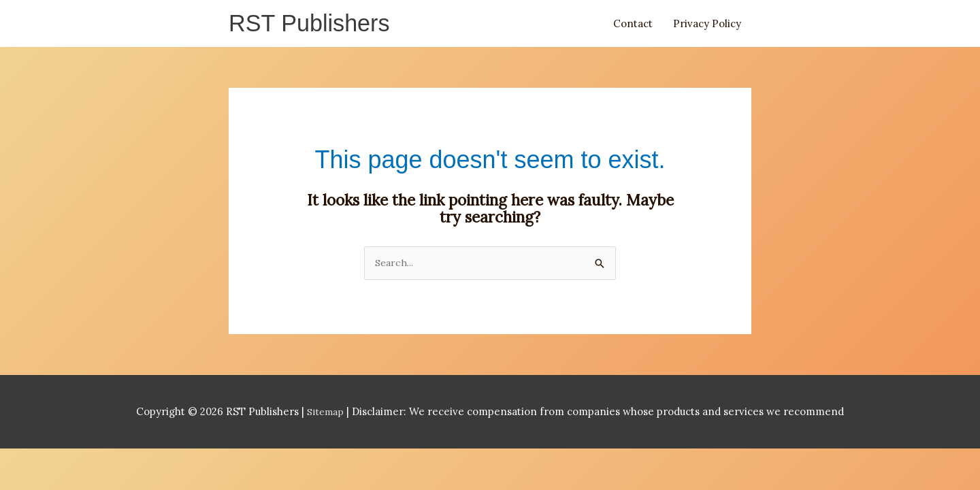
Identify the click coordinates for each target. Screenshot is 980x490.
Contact (633, 25)
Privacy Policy (707, 25)
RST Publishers (313, 25)
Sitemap (327, 415)
